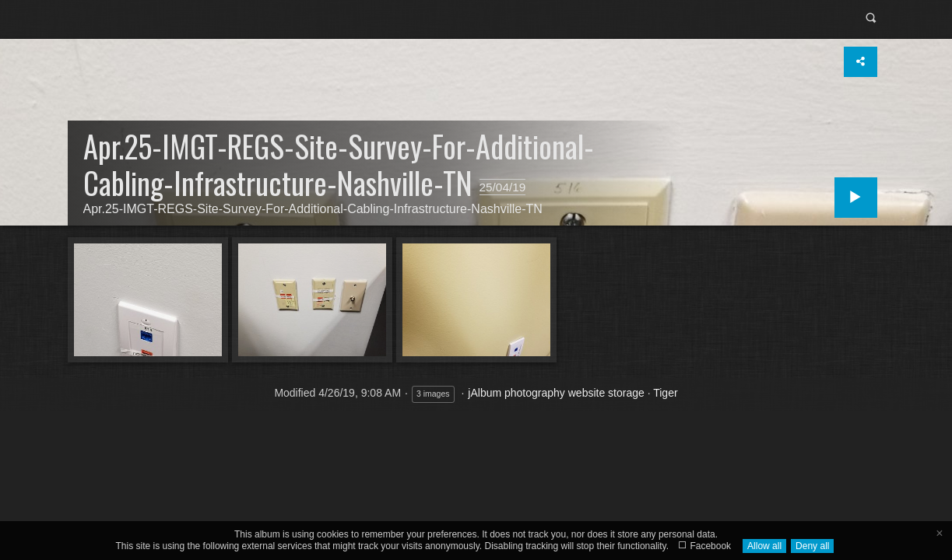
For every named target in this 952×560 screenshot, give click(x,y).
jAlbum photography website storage (556, 393)
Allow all (764, 546)
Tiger (665, 393)
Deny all (812, 546)
